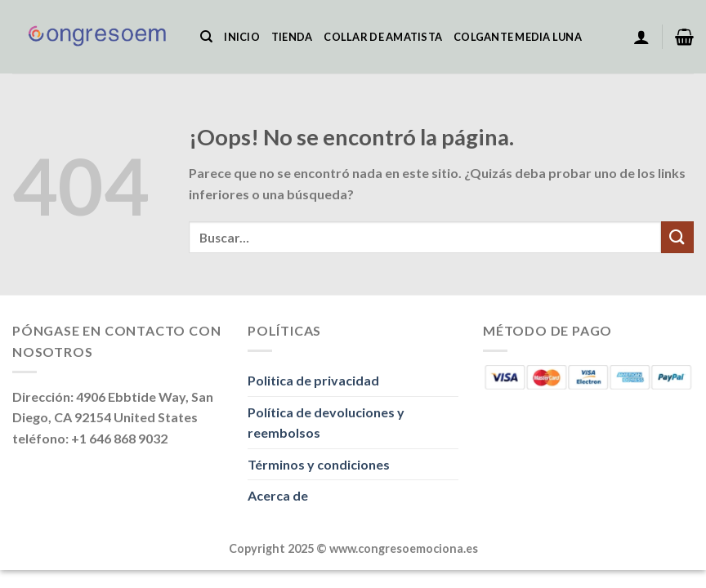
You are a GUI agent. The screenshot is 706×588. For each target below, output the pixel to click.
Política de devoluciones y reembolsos (326, 423)
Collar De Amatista (383, 37)
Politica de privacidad (313, 380)
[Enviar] (677, 237)
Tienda (292, 37)
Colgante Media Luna (518, 37)
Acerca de (278, 495)
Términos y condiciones (319, 464)
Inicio (242, 37)
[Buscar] (206, 37)
